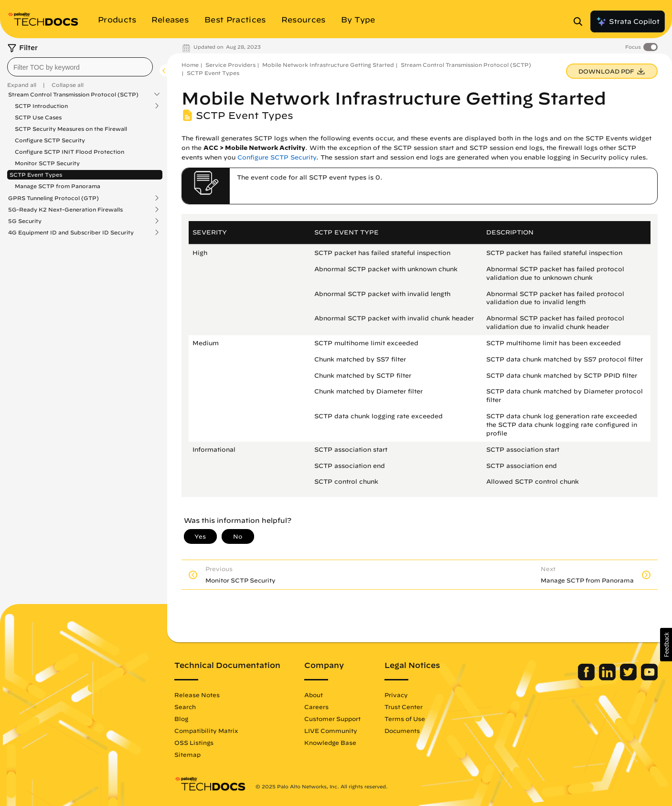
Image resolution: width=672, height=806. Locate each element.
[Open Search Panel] (581, 21)
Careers (316, 707)
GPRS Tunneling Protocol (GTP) (53, 198)
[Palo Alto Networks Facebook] (587, 678)
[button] (666, 645)
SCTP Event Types (36, 175)
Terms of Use (405, 719)
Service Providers (230, 65)
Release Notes (197, 695)
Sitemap (187, 754)
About (314, 695)
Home (190, 65)
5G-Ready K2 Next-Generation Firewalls (65, 210)
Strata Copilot (628, 21)
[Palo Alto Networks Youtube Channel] (649, 678)
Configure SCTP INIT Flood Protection (69, 152)
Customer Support (332, 719)
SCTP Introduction (41, 106)
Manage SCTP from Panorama (58, 186)
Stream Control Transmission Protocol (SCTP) (73, 95)
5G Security (25, 221)
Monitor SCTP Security (47, 163)
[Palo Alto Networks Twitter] (629, 678)
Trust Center (404, 707)
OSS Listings (194, 742)
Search (185, 707)
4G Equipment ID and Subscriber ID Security (71, 233)
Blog (181, 719)
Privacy (396, 695)
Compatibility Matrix (206, 731)
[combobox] (80, 67)
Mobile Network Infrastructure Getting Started (328, 65)
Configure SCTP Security (50, 140)
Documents (402, 731)
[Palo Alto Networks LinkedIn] (608, 678)
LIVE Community (331, 731)
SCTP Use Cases (38, 117)
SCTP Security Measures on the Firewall (71, 129)
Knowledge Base (330, 742)
